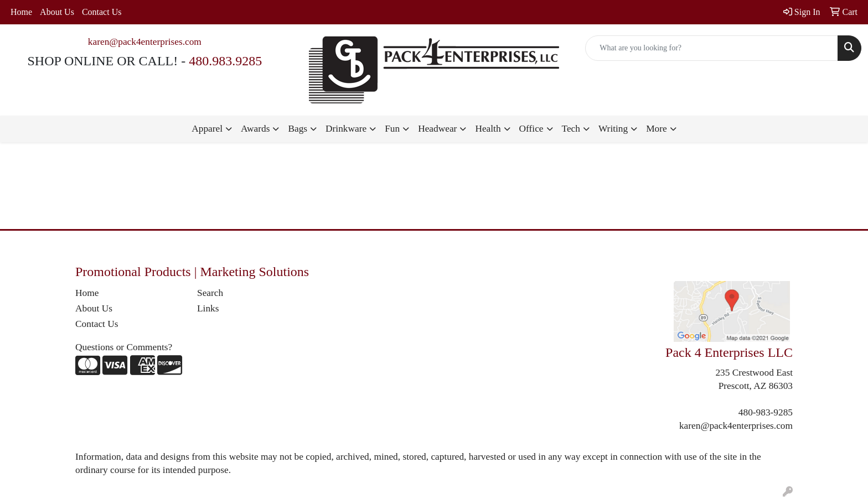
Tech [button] (571, 129)
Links (208, 308)
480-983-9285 (766, 412)
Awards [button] (255, 129)
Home (21, 12)
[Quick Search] (712, 48)
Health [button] (488, 129)
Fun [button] (392, 129)
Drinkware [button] (346, 129)
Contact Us (102, 12)
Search (210, 293)
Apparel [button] (207, 129)
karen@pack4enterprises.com (145, 42)
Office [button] (531, 129)
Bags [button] (298, 129)
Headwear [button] (437, 129)
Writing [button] (613, 129)
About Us (57, 12)
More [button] (657, 129)
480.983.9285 (225, 61)
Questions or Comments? (124, 347)
